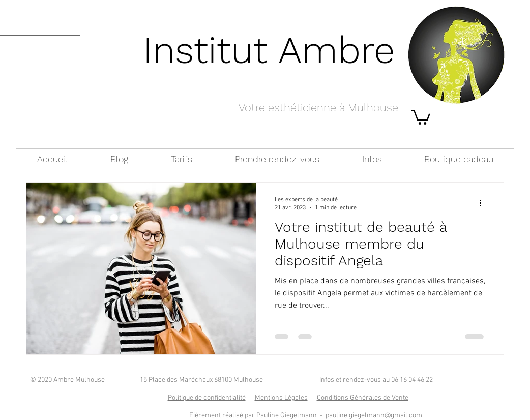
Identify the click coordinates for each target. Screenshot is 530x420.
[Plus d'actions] (484, 203)
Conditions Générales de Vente (363, 398)
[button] (421, 116)
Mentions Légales (281, 398)
